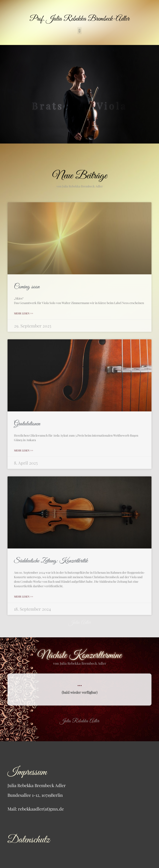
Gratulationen (27, 424)
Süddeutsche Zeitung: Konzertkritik (51, 561)
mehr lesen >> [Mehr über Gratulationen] (24, 450)
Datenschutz (29, 840)
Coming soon (27, 287)
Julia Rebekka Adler (79, 721)
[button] (79, 31)
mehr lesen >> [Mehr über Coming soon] (24, 313)
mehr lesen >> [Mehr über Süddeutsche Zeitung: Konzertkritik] (24, 596)
